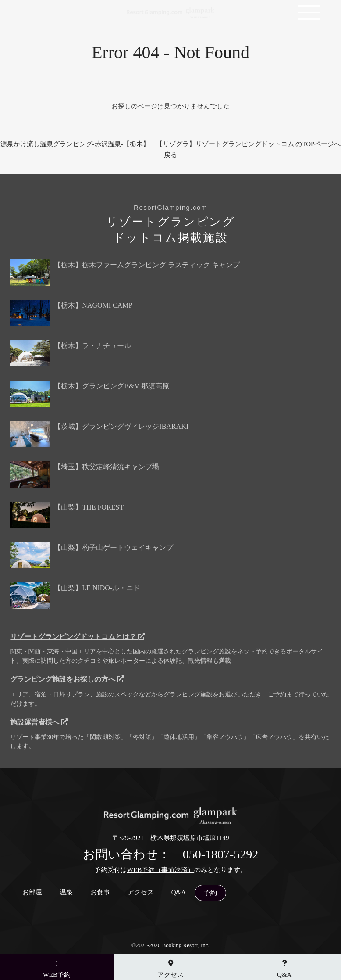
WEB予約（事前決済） (161, 870)
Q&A (179, 892)
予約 (210, 893)
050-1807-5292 (221, 854)
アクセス (141, 892)
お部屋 (32, 892)
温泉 (66, 892)
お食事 (100, 892)
